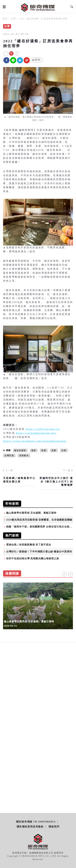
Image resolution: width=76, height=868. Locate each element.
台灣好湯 (9, 456)
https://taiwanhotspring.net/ (36, 433)
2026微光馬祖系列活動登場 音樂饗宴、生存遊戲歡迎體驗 (39, 520)
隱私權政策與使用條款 (30, 827)
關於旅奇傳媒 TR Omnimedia (36, 822)
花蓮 (54, 450)
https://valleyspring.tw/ (43, 429)
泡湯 (44, 450)
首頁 (5, 19)
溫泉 (34, 450)
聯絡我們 (54, 827)
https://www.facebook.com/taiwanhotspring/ (35, 441)
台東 (64, 450)
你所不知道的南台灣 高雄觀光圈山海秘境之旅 (33, 558)
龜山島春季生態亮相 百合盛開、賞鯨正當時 (31, 513)
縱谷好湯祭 (20, 450)
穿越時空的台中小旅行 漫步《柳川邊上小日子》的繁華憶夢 (56, 482)
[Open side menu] (4, 7)
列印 (37, 60)
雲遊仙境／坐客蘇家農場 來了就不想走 (29, 545)
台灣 (13, 19)
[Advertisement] (38, 679)
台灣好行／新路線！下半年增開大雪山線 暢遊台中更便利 (39, 552)
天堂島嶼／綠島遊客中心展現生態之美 (19, 480)
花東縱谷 (24, 456)
